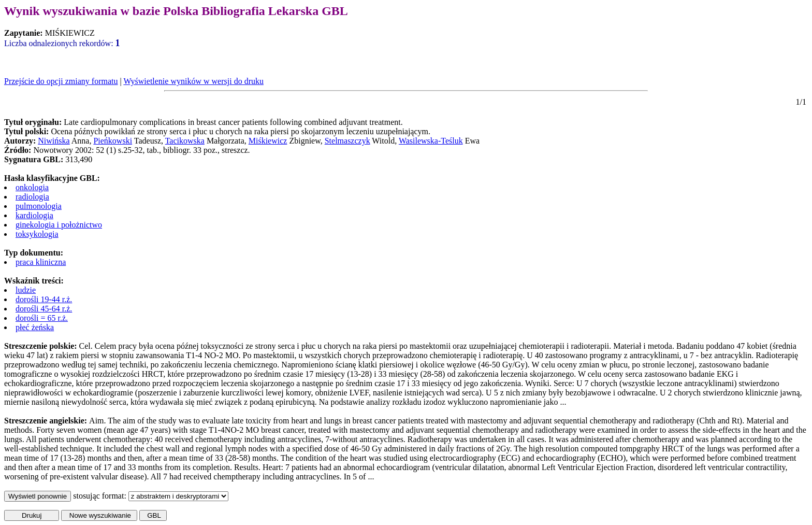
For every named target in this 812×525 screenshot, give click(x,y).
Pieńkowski (113, 141)
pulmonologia (39, 206)
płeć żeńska (35, 327)
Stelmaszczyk (347, 141)
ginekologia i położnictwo (59, 225)
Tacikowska (185, 141)
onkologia (32, 187)
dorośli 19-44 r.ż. (44, 299)
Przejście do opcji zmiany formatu (61, 81)
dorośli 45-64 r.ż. (44, 309)
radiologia (32, 197)
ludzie (26, 290)
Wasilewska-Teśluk (431, 141)
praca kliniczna (41, 262)
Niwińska (54, 141)
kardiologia (34, 215)
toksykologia (37, 234)
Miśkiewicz (268, 141)
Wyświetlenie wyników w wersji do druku (193, 81)
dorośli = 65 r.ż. (42, 318)
